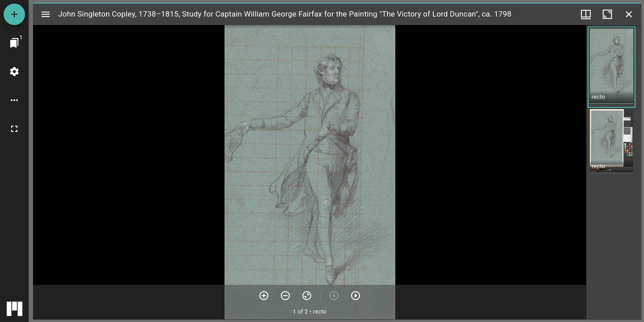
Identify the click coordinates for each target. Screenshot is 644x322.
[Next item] (356, 296)
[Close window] (629, 14)
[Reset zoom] (307, 296)
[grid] (614, 172)
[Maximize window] (607, 14)
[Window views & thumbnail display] (586, 14)
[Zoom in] (264, 296)
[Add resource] (14, 14)
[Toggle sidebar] (46, 14)
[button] (612, 67)
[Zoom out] (285, 296)
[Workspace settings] (14, 72)
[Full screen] (14, 129)
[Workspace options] (14, 100)
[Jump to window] (14, 43)
